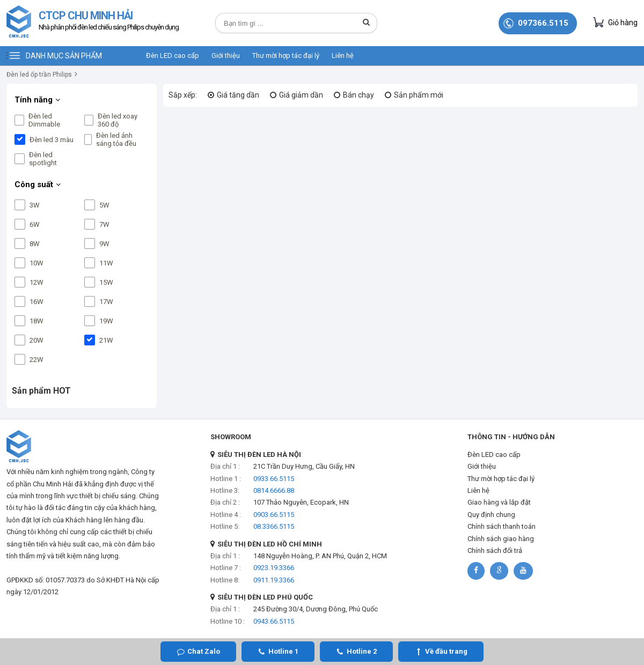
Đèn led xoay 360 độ (118, 120)
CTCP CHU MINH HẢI (109, 22)
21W (106, 340)
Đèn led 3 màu (52, 140)
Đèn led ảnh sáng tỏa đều (116, 139)
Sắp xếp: (183, 95)
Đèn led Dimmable (44, 120)
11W (106, 263)
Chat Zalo (204, 651)
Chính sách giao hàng (501, 539)
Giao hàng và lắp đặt (499, 502)
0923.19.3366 (274, 568)
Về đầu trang (446, 651)
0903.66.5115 (274, 515)
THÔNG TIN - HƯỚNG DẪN (511, 437)
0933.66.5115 (274, 479)
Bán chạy (358, 95)
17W (106, 302)
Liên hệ (343, 56)
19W (106, 321)
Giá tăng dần (238, 95)
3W (35, 205)
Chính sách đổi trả (495, 551)
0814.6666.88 (274, 490)
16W (36, 302)
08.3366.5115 (274, 526)
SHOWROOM (231, 437)
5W (104, 205)
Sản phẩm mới (419, 95)
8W (35, 244)
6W (35, 224)
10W (36, 263)
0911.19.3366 (274, 580)
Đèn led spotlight (43, 159)
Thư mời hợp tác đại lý (286, 56)
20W (36, 340)
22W (36, 360)
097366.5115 (543, 23)
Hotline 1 (283, 651)
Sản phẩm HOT (41, 391)
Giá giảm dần (301, 95)
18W (36, 321)
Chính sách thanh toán (502, 526)
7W (104, 224)
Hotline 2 (362, 651)
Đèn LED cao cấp (173, 56)
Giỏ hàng (615, 22)
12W (36, 282)
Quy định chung (491, 515)
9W (104, 244)
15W (106, 282)
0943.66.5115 (274, 621)
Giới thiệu (226, 56)
